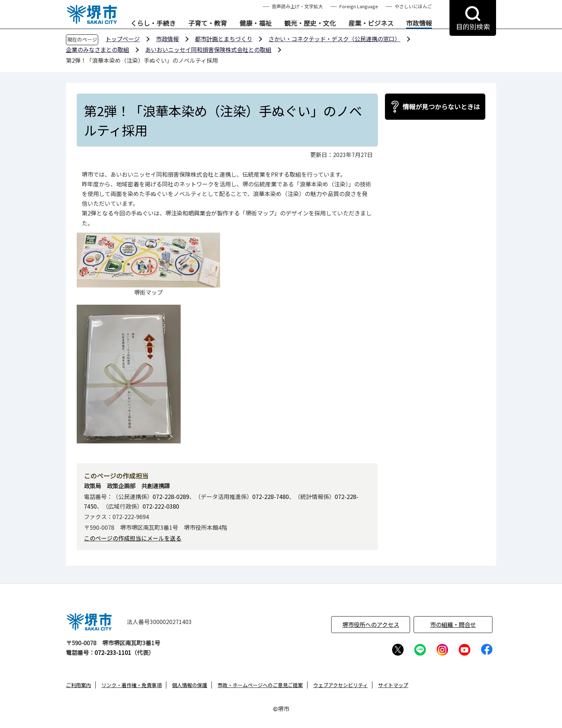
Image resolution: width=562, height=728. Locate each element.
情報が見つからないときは (441, 106)
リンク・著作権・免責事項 (132, 685)
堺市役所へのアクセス (371, 624)
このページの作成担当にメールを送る (133, 538)
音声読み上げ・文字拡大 (297, 6)
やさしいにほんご (413, 6)
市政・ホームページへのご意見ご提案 (260, 685)
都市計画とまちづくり (224, 39)
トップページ (123, 39)
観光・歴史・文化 (310, 23)
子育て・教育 (208, 23)
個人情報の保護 (190, 685)
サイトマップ (393, 685)
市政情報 (419, 23)
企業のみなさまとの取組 (97, 49)
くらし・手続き (153, 23)
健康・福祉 (256, 23)
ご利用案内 (78, 685)
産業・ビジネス (371, 23)
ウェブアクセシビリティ (340, 685)
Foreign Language (359, 6)
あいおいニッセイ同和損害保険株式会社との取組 (208, 49)
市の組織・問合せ (453, 624)
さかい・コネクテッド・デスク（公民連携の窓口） (334, 39)
